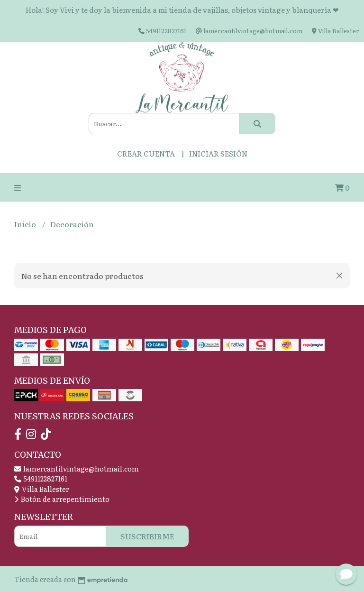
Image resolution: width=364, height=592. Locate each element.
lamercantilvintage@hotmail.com (77, 468)
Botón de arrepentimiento (62, 499)
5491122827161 (41, 478)
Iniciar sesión (218, 153)
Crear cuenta (146, 153)
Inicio (26, 224)
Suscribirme (147, 536)
